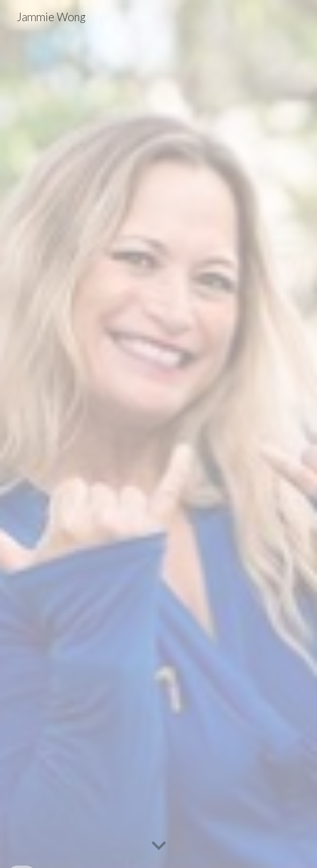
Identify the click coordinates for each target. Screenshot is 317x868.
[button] (159, 846)
